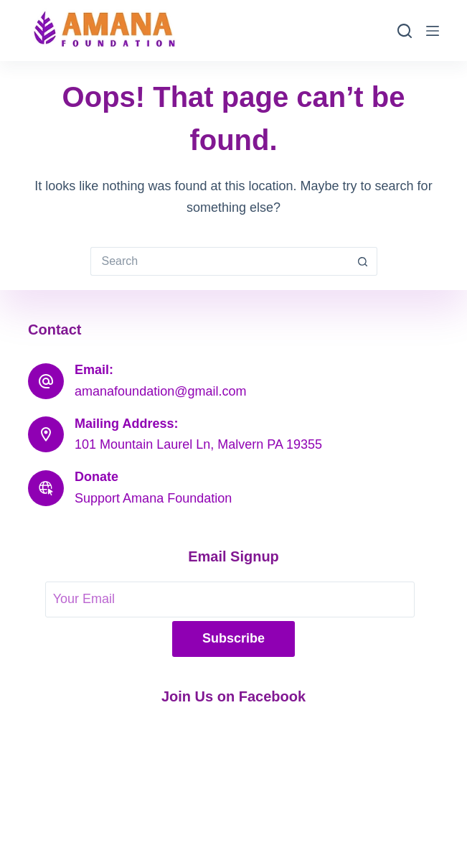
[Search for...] (220, 261)
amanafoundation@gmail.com (160, 391)
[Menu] (433, 31)
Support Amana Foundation (153, 498)
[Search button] (363, 261)
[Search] (405, 31)
